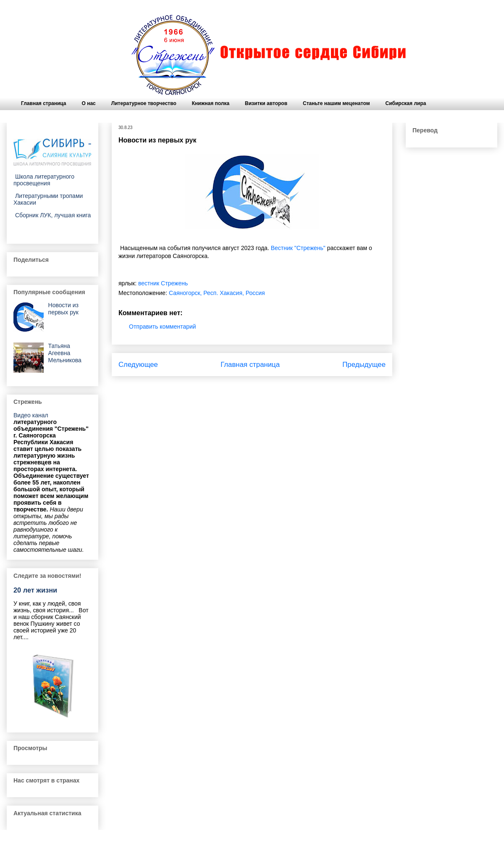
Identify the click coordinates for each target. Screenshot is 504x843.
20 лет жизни (35, 590)
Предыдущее (364, 365)
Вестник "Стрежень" (298, 248)
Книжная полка (211, 103)
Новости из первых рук (63, 309)
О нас (89, 103)
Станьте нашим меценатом (336, 103)
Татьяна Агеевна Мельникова (65, 353)
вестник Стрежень (163, 283)
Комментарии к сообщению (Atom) (276, 387)
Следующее (138, 365)
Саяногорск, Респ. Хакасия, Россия (217, 293)
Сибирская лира (406, 103)
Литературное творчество (144, 103)
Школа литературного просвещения (44, 180)
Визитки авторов (266, 103)
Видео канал (31, 415)
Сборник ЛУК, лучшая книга (52, 215)
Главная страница (44, 103)
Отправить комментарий (163, 327)
